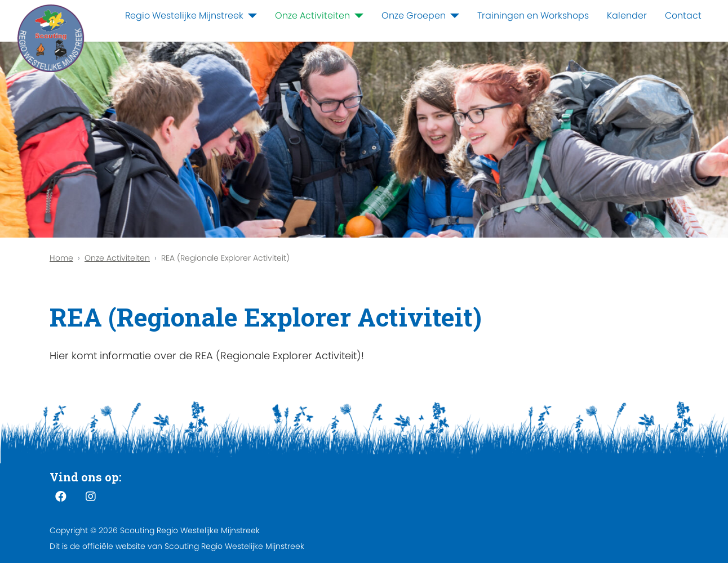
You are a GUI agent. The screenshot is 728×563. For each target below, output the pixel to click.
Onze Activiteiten (312, 15)
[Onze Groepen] (452, 16)
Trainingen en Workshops (533, 15)
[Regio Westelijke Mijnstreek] (250, 16)
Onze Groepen (414, 15)
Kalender (627, 15)
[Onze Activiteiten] (357, 16)
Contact (683, 15)
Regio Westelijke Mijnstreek (184, 15)
